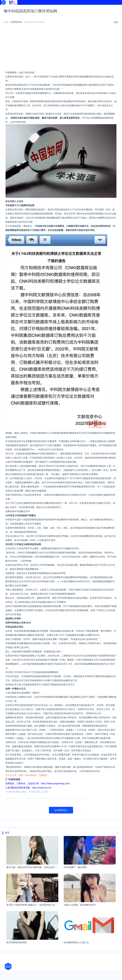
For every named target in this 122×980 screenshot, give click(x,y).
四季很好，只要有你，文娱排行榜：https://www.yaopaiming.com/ (38, 793)
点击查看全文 (61, 819)
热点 (116, 31)
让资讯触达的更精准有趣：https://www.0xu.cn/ (28, 797)
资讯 (28, 8)
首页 (5, 8)
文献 (28, 11)
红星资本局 (16, 31)
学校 (100, 8)
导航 (52, 8)
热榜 (76, 8)
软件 (5, 11)
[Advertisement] (61, 58)
